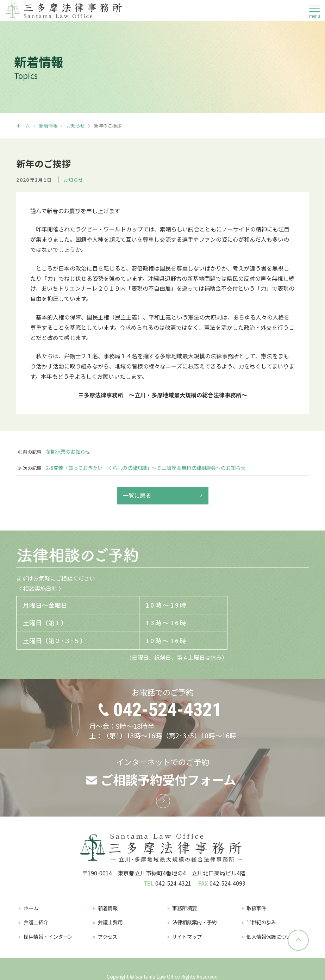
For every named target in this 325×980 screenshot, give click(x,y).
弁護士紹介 (36, 922)
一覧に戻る (137, 495)
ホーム (23, 126)
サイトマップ (187, 936)
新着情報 (48, 126)
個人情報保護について (271, 936)
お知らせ (76, 126)
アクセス (108, 936)
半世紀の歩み (261, 922)
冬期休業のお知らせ (68, 452)
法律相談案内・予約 (194, 922)
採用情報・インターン (48, 936)
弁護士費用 (110, 922)
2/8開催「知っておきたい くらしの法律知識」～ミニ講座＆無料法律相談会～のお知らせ (146, 468)
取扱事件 (256, 908)
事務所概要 (185, 908)
